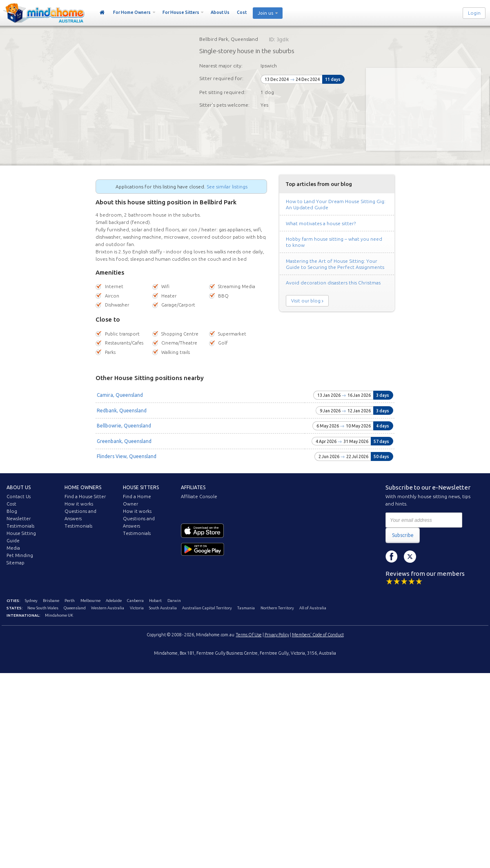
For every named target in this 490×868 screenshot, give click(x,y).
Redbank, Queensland (122, 411)
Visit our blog (306, 301)
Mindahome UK (59, 615)
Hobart (155, 601)
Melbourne (90, 601)
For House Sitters (181, 12)
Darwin (174, 601)
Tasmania (246, 608)
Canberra (135, 601)
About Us (220, 12)
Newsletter (19, 519)
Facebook (392, 557)
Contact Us (19, 497)
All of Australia (313, 608)
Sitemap (16, 563)
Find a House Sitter (85, 497)
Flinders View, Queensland (127, 456)
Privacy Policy (277, 635)
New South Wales (43, 608)
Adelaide (114, 601)
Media (13, 548)
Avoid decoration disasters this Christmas (333, 283)
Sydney (31, 601)
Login (474, 13)
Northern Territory (277, 608)
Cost (242, 12)
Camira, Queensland (120, 395)
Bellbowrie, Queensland (124, 426)
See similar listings (227, 187)
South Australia (163, 608)
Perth (70, 601)
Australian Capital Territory (207, 608)
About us (19, 487)
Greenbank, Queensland (124, 441)
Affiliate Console (199, 497)
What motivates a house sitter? (321, 223)
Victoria (137, 608)
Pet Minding (20, 555)
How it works (79, 504)
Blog (12, 511)
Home (102, 13)
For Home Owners (132, 12)
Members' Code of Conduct (318, 635)
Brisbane (51, 601)
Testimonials (20, 526)
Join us (265, 13)
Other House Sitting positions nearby (150, 378)
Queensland (75, 608)
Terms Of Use (249, 635)
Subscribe (403, 535)
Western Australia (108, 608)
